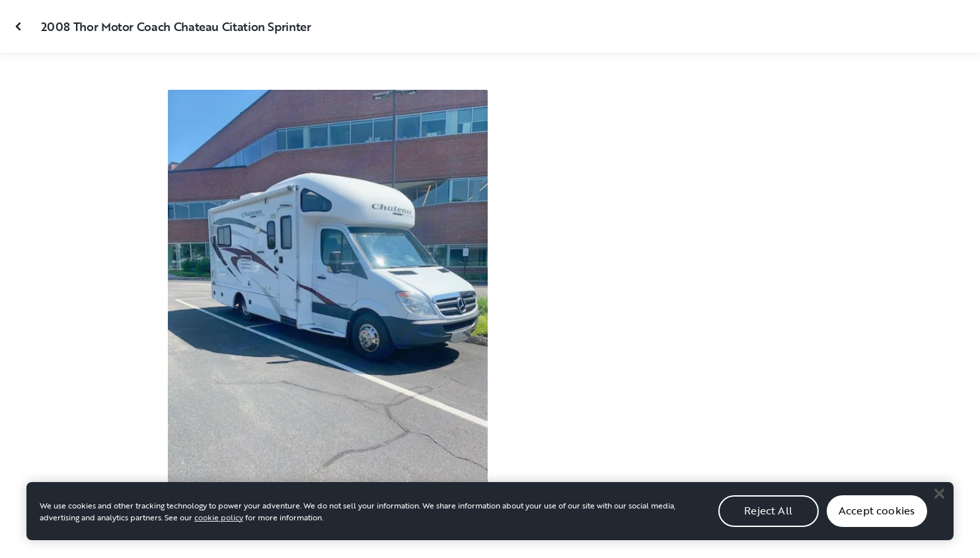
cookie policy (219, 523)
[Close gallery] (20, 26)
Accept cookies (877, 517)
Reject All (768, 517)
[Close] (939, 500)
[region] (490, 517)
